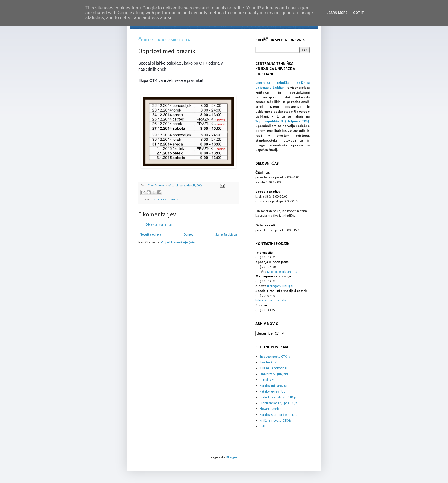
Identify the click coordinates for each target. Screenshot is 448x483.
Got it (358, 13)
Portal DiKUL (268, 380)
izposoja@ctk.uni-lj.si (282, 272)
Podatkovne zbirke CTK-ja (278, 397)
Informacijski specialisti (272, 301)
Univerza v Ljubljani (274, 374)
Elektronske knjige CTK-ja (278, 403)
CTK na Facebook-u (273, 368)
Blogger (232, 458)
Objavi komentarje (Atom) (180, 243)
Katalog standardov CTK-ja (279, 415)
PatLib (264, 426)
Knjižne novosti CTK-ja (276, 421)
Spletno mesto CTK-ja (275, 357)
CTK (153, 199)
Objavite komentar (159, 225)
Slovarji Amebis (270, 409)
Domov (188, 235)
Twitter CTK (268, 363)
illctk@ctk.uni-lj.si (280, 286)
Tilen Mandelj (157, 186)
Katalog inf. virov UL (274, 386)
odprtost (162, 199)
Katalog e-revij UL (272, 392)
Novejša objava (150, 235)
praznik (173, 199)
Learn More (337, 13)
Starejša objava (226, 235)
